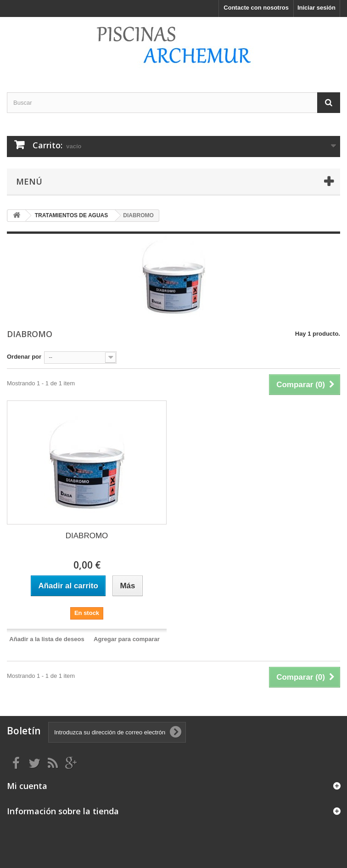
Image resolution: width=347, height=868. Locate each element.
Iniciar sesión (316, 8)
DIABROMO (87, 536)
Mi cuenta (27, 786)
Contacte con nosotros (256, 8)
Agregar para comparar (127, 639)
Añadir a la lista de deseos (47, 639)
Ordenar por (24, 357)
